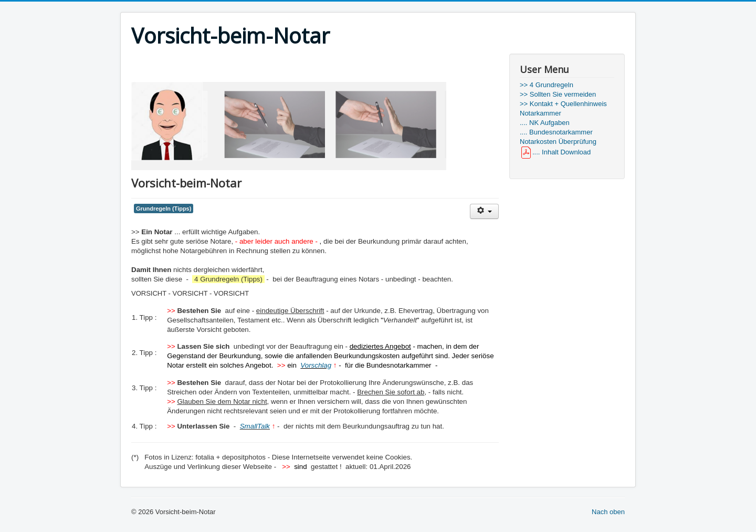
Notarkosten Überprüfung (558, 142)
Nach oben (608, 512)
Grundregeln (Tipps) (164, 208)
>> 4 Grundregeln (547, 85)
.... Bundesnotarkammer (556, 132)
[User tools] (484, 211)
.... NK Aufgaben (545, 123)
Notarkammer (540, 113)
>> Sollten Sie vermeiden (558, 94)
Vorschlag (316, 365)
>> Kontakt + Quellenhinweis (563, 104)
